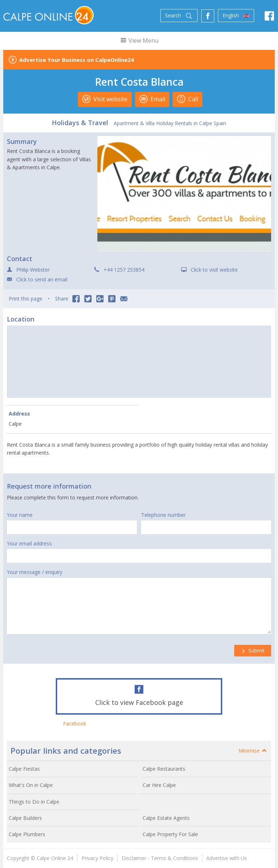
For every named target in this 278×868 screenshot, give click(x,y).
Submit (253, 650)
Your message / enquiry (35, 572)
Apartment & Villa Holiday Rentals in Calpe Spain (170, 123)
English (236, 16)
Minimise (253, 751)
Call (188, 99)
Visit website (105, 99)
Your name (20, 515)
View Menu (139, 41)
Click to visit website (214, 270)
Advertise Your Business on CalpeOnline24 (77, 60)
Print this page (26, 299)
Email (152, 99)
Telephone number (163, 515)
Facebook (75, 724)
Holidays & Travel (80, 123)
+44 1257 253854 (124, 270)
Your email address (29, 543)
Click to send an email (42, 279)
